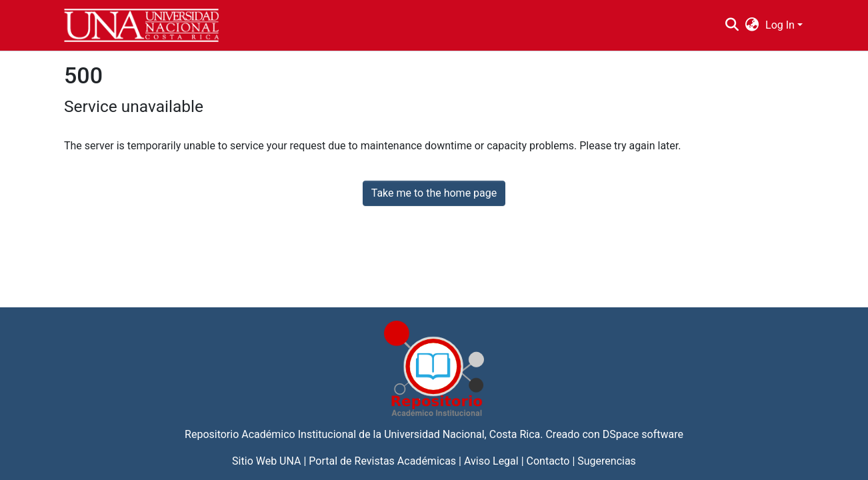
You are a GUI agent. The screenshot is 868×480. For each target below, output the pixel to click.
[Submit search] (732, 25)
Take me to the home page (434, 193)
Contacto (548, 461)
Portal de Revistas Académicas (382, 461)
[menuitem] (752, 25)
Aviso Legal (491, 461)
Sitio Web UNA (266, 461)
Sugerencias (607, 461)
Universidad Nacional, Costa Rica (462, 434)
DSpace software (643, 434)
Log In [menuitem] (780, 25)
